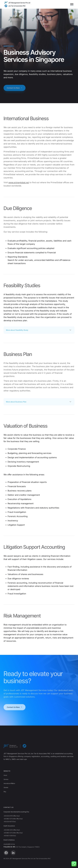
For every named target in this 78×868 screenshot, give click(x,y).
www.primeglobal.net (19, 183)
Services (6, 793)
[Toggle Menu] (72, 4)
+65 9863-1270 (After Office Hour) (13, 844)
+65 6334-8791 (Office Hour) (12, 841)
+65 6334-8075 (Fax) (10, 847)
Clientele (6, 801)
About (5, 789)
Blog (5, 805)
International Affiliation (9, 797)
